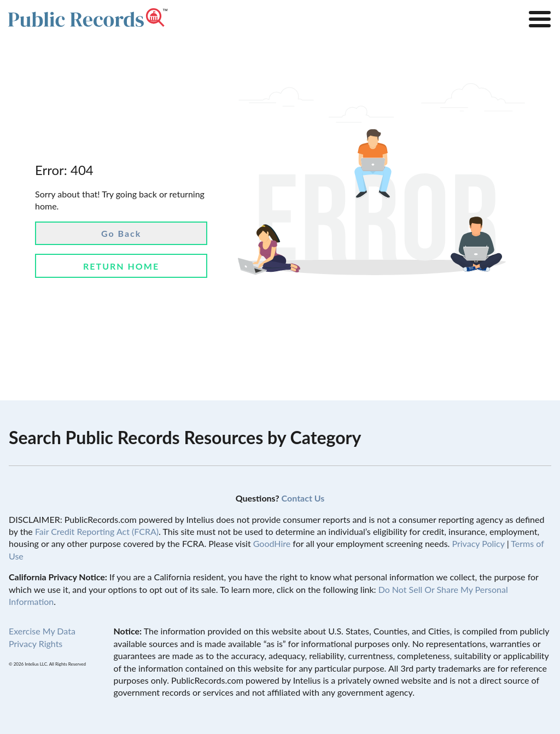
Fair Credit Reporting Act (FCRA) (97, 531)
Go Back (121, 233)
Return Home (121, 266)
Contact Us (303, 498)
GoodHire (272, 543)
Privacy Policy (478, 543)
